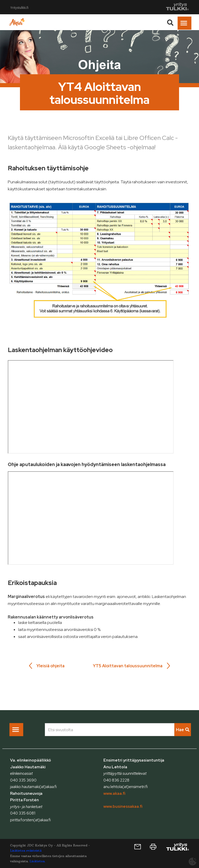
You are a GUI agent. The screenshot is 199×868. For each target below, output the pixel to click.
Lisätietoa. (37, 861)
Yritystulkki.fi (19, 8)
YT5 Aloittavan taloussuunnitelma (128, 666)
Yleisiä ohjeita (51, 666)
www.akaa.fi (114, 793)
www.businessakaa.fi (123, 806)
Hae (183, 730)
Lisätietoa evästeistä (26, 850)
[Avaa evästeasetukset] (193, 862)
